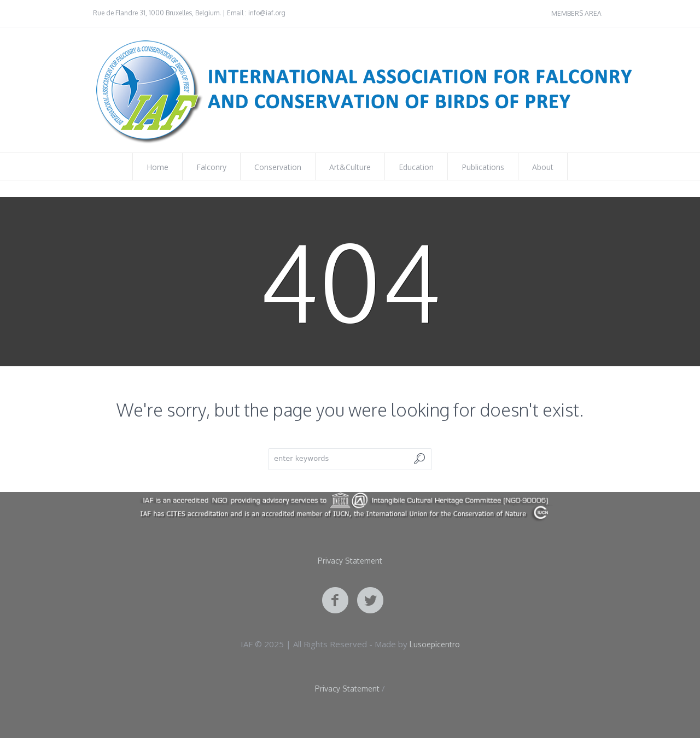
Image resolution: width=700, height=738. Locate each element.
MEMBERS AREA (576, 13)
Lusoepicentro (435, 644)
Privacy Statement (350, 561)
